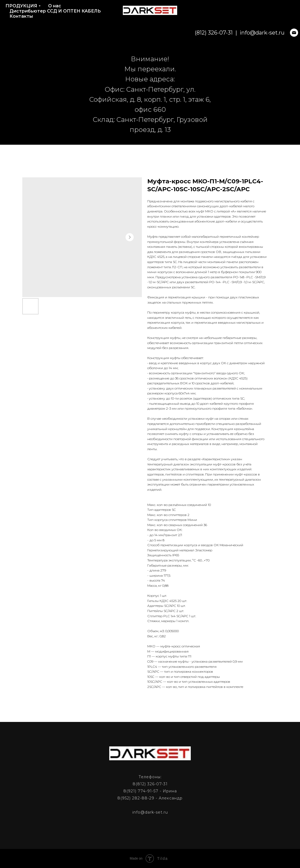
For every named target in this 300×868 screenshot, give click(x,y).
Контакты (21, 16)
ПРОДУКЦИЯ (21, 6)
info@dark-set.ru (233, 33)
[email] (265, 33)
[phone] (277, 33)
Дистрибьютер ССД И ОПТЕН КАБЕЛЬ (55, 11)
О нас (55, 6)
